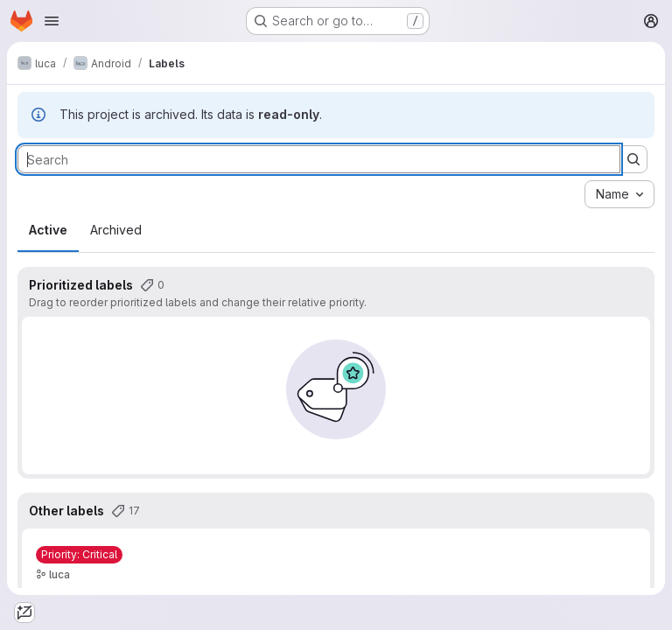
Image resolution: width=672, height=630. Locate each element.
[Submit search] (633, 159)
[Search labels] (319, 159)
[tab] (24, 612)
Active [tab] (48, 230)
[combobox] (619, 194)
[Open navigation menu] (52, 21)
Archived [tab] (116, 230)
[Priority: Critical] (79, 555)
